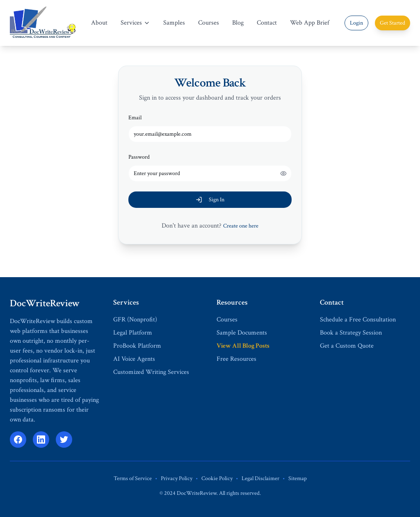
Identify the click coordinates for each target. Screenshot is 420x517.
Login (356, 23)
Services (135, 23)
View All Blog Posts (243, 346)
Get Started (393, 23)
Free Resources (236, 359)
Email (135, 118)
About (99, 23)
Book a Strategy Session (351, 333)
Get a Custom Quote (347, 346)
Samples (174, 23)
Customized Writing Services (151, 372)
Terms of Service (133, 478)
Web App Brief (310, 23)
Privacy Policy (177, 478)
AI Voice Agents (134, 359)
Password (139, 157)
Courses (209, 23)
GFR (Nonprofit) (135, 320)
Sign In (210, 200)
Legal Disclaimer (260, 478)
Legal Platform (133, 333)
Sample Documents (242, 333)
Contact (267, 23)
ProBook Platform (137, 346)
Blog (238, 23)
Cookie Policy (217, 478)
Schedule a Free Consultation (358, 320)
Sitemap (298, 478)
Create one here (241, 226)
